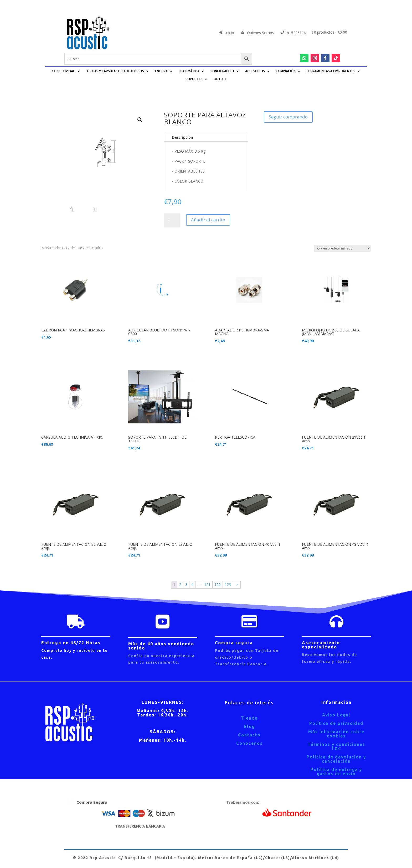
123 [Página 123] (228, 584)
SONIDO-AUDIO (222, 71)
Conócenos (249, 743)
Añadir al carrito (208, 220)
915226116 (293, 33)
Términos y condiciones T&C (336, 746)
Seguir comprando (288, 117)
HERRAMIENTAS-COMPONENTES (331, 71)
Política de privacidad (336, 723)
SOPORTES (194, 79)
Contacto (249, 735)
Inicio (226, 33)
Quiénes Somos (257, 33)
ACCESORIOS (255, 71)
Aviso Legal (336, 715)
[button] (140, 120)
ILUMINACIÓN (286, 71)
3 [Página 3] (186, 584)
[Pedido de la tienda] (342, 248)
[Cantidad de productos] (172, 220)
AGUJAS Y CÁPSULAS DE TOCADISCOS (115, 71)
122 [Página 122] (218, 584)
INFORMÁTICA (189, 71)
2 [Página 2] (180, 584)
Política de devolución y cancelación (336, 759)
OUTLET (220, 79)
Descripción (183, 137)
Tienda (249, 718)
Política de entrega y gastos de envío (336, 772)
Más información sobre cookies (336, 734)
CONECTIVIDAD (64, 71)
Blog (249, 726)
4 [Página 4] (192, 584)
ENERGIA (161, 71)
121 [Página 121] (207, 584)
